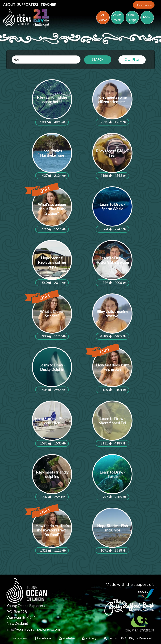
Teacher (48, 4)
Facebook (43, 638)
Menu (147, 17)
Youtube (67, 638)
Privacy (90, 638)
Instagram (20, 638)
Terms (111, 638)
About (10, 4)
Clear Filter (132, 60)
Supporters (28, 4)
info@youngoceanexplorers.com (33, 629)
